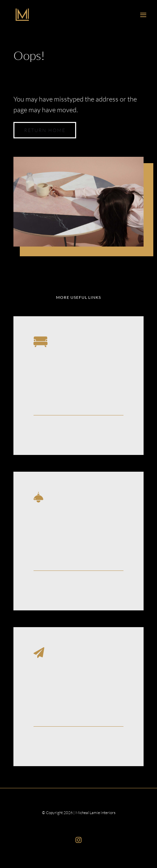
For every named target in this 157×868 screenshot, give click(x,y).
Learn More (49, 431)
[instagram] (78, 840)
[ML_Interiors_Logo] (22, 11)
